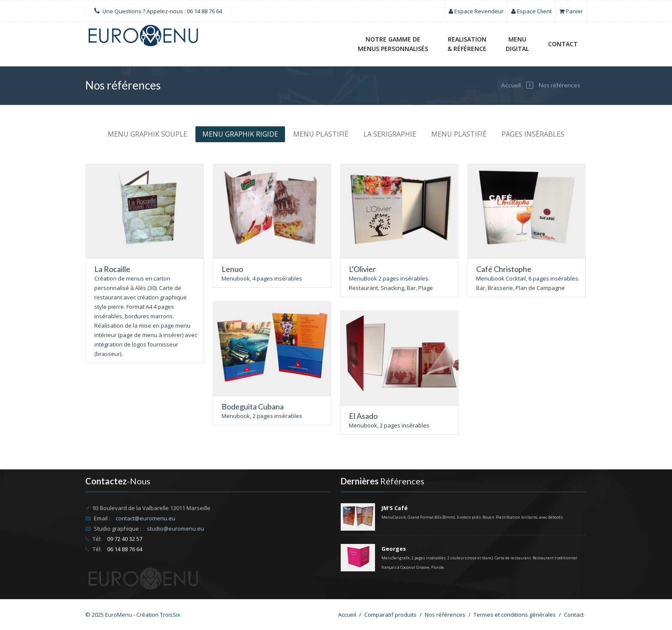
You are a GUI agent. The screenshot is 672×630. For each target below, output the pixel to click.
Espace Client (534, 11)
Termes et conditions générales (515, 615)
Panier (574, 11)
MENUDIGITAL (517, 44)
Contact (563, 44)
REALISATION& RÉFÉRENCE (467, 44)
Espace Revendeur (479, 11)
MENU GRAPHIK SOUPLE (147, 134)
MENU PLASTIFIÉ (321, 134)
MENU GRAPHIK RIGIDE (240, 134)
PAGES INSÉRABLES (533, 134)
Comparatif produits (390, 615)
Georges (394, 549)
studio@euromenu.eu (175, 528)
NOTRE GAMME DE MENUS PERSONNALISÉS (393, 44)
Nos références (559, 85)
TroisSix (170, 615)
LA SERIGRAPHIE (390, 134)
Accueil (511, 85)
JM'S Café (394, 508)
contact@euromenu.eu (145, 518)
